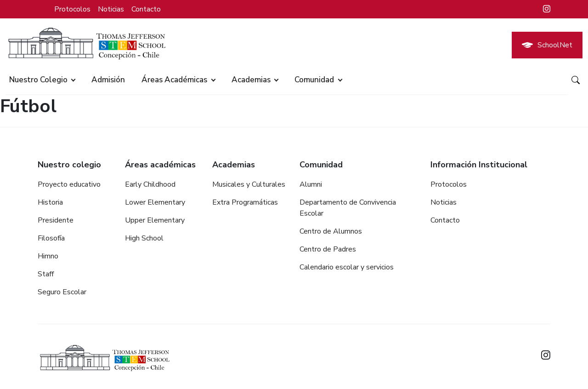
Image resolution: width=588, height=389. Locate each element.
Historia (50, 202)
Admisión (108, 80)
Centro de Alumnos (331, 231)
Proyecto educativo (69, 184)
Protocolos (72, 9)
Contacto (146, 9)
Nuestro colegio (38, 80)
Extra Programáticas (245, 202)
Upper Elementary (155, 220)
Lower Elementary (155, 202)
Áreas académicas (174, 80)
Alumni (311, 184)
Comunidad (314, 80)
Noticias (111, 9)
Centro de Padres (328, 249)
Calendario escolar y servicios (347, 267)
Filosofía (51, 238)
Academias (251, 80)
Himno (48, 256)
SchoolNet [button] (547, 45)
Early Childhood (150, 184)
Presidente (56, 220)
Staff (46, 274)
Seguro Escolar (62, 292)
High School (144, 238)
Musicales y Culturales (249, 184)
